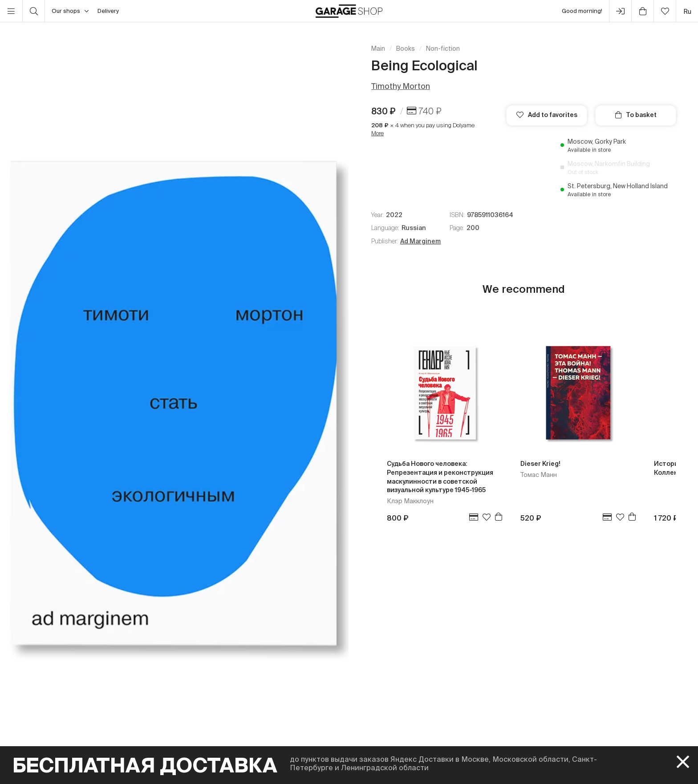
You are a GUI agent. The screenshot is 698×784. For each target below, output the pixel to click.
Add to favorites (547, 115)
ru (687, 11)
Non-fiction (443, 48)
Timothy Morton (401, 86)
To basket (636, 115)
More (377, 133)
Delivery (108, 11)
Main (378, 48)
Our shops (70, 11)
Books (406, 48)
